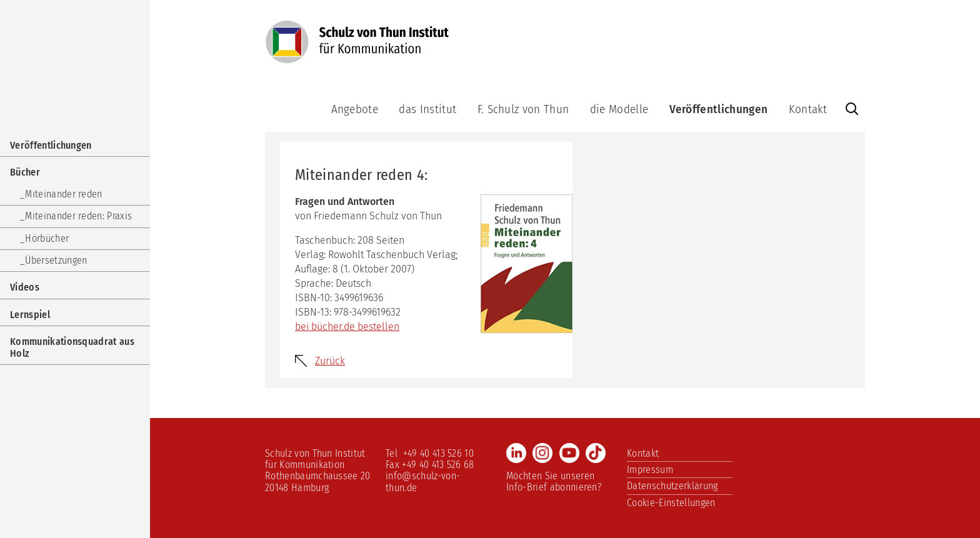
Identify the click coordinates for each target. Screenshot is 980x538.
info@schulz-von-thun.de (423, 481)
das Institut (427, 109)
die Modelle (619, 109)
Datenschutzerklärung (672, 486)
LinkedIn (516, 453)
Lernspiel (30, 315)
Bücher (25, 172)
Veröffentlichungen (719, 109)
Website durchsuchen (852, 109)
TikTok (596, 453)
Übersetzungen (56, 260)
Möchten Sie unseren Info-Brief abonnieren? (554, 481)
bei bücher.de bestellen (347, 326)
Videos (25, 287)
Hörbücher (47, 238)
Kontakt (808, 109)
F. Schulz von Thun (523, 109)
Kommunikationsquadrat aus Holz (72, 347)
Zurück (330, 361)
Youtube (569, 453)
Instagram (542, 453)
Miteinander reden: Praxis (78, 216)
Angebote (355, 109)
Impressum (650, 470)
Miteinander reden (63, 194)
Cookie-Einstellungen (671, 503)
